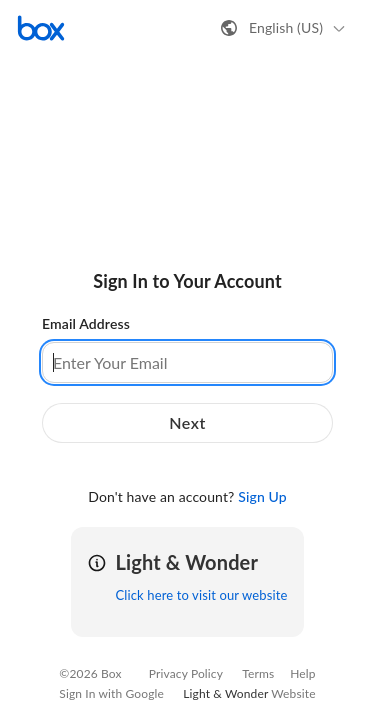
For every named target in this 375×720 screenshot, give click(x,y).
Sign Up (262, 496)
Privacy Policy (186, 673)
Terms (258, 673)
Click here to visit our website (201, 595)
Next (187, 422)
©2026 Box (90, 673)
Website (293, 693)
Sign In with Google (111, 693)
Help (302, 673)
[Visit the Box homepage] (41, 28)
